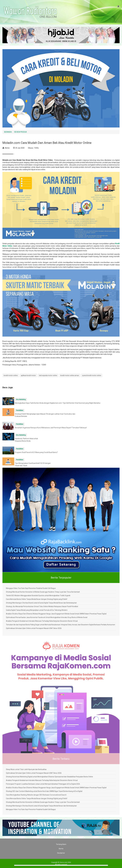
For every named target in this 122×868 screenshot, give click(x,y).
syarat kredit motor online (92, 375)
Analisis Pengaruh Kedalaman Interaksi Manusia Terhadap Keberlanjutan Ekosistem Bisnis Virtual (42, 621)
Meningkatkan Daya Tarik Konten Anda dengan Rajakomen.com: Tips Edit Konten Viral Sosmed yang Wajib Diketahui (58, 403)
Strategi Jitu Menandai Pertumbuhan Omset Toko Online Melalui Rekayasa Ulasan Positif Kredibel (42, 606)
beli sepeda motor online (48, 375)
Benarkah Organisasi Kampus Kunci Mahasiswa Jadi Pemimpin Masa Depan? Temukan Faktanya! (51, 428)
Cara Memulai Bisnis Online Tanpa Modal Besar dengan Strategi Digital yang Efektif (37, 599)
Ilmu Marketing (21, 399)
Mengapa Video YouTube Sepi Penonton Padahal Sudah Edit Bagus (31, 588)
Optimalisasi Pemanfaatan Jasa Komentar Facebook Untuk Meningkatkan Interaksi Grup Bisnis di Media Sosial (47, 617)
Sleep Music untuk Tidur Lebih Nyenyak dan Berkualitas (26, 769)
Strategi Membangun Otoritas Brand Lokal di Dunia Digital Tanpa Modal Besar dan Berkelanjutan (41, 603)
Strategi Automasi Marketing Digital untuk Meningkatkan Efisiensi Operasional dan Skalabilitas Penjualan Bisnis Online (49, 777)
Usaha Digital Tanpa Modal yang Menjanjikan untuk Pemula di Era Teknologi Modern (37, 610)
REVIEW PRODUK (21, 132)
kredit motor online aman (70, 375)
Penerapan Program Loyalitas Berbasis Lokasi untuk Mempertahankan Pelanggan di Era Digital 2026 (43, 784)
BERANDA (8, 132)
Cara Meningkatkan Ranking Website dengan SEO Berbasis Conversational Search (36, 795)
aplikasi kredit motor (28, 375)
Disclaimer (61, 853)
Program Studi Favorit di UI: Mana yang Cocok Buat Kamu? (36, 452)
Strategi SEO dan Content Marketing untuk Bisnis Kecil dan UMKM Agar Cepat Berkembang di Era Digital (44, 791)
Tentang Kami (61, 844)
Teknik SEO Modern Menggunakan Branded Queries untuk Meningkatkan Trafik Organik (38, 596)
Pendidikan (20, 410)
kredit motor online (11, 375)
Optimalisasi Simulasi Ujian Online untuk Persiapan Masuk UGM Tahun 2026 (34, 628)
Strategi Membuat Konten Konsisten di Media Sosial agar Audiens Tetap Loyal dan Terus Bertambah (43, 592)
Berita (61, 849)
